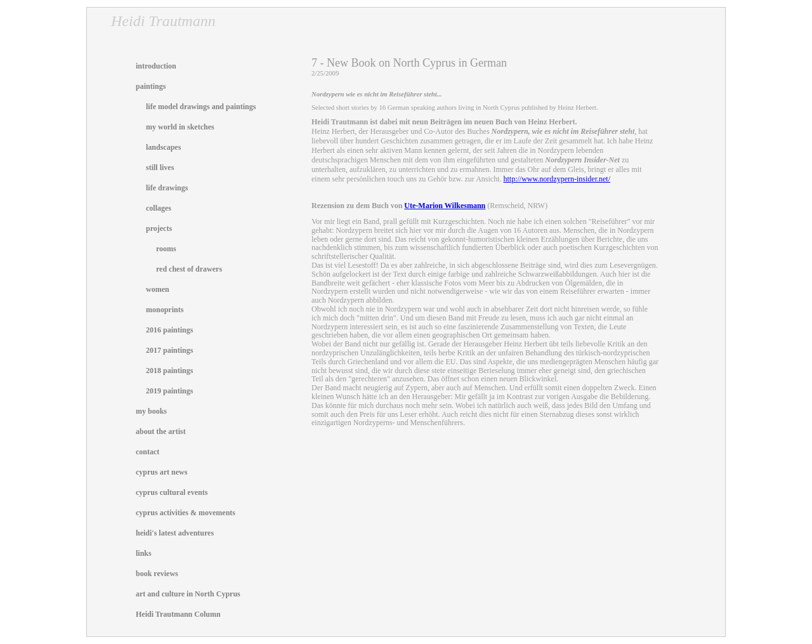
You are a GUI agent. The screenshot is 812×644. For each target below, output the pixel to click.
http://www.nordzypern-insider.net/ (557, 179)
